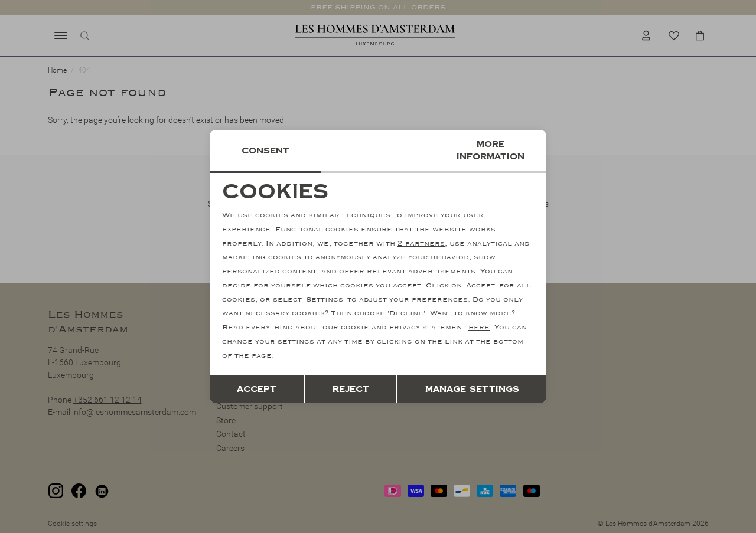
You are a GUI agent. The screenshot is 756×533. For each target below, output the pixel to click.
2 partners (421, 243)
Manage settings (472, 389)
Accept (257, 389)
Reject (351, 389)
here (479, 327)
